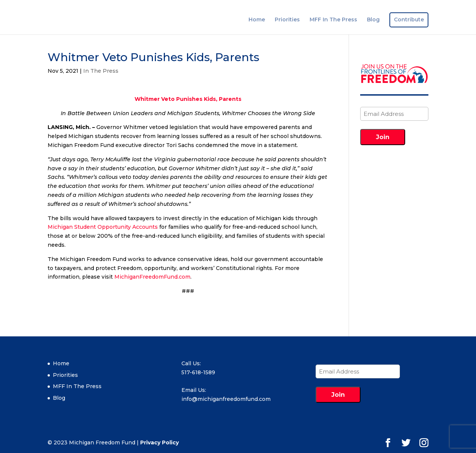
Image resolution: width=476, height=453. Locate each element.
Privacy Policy (159, 442)
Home (257, 20)
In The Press (101, 71)
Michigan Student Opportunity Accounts (103, 227)
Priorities (287, 20)
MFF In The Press (333, 20)
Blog (373, 20)
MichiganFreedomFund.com (152, 277)
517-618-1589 (198, 372)
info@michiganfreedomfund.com (226, 399)
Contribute (409, 20)
